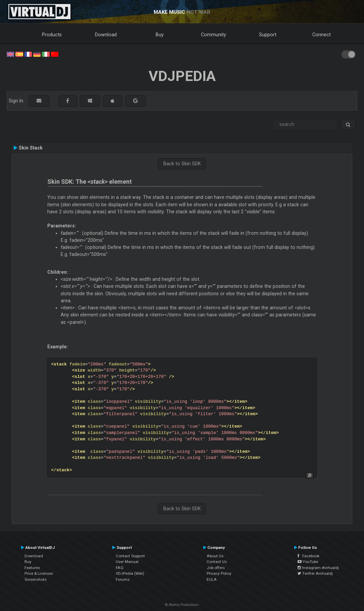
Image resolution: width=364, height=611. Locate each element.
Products (52, 35)
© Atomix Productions (182, 605)
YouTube (308, 562)
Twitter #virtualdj (315, 573)
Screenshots (36, 579)
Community (214, 35)
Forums (123, 579)
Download (106, 35)
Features (32, 568)
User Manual (127, 562)
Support (268, 35)
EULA (212, 579)
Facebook (308, 556)
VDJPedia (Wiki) (130, 573)
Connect (322, 35)
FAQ (120, 568)
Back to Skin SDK (182, 164)
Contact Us (217, 562)
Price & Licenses (39, 573)
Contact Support (130, 556)
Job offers (216, 568)
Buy (160, 35)
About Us (215, 556)
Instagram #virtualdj (318, 568)
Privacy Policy (219, 573)
